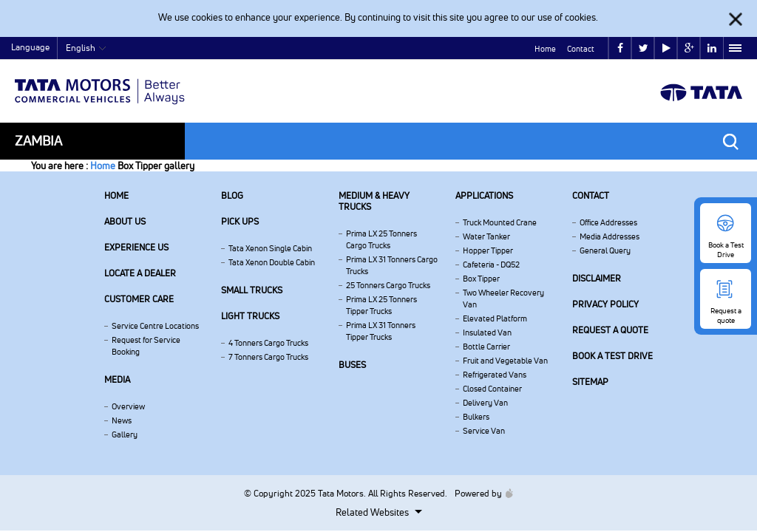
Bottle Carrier (486, 347)
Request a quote (610, 330)
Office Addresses (608, 222)
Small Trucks (252, 290)
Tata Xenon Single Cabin (270, 248)
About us (125, 221)
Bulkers (476, 417)
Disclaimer (597, 278)
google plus (689, 48)
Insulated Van (487, 332)
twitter (644, 48)
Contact (581, 49)
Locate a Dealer (140, 273)
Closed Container (492, 389)
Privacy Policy (605, 304)
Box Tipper (481, 279)
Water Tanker (486, 236)
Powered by (480, 493)
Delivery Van (485, 403)
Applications (484, 195)
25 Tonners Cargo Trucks (388, 285)
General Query (605, 250)
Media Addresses (610, 236)
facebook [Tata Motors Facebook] (620, 48)
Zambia (38, 141)
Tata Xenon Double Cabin (272, 262)
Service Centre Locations (155, 326)
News (122, 420)
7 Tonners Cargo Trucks (268, 357)
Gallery (125, 434)
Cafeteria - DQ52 (491, 265)
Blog (232, 195)
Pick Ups (240, 221)
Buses (352, 365)
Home (545, 49)
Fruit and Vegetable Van (505, 361)
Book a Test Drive (612, 356)
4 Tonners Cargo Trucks (268, 343)
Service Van (484, 431)
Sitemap (590, 382)
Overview (128, 406)
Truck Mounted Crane (500, 222)
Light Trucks (250, 316)
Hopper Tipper (488, 250)
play (666, 48)
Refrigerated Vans (495, 375)
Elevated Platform (495, 318)
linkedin (712, 48)
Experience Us (136, 247)
